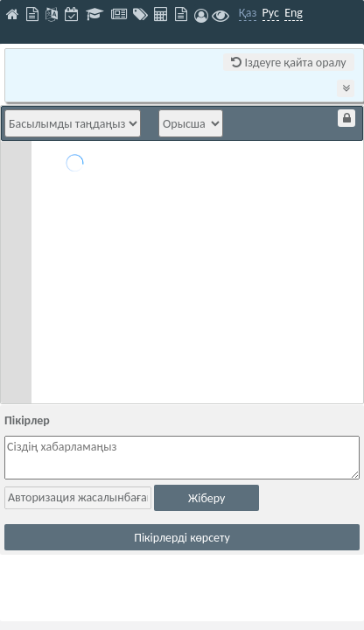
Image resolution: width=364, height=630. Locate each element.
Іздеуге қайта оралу (288, 63)
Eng (294, 13)
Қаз (248, 13)
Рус (271, 13)
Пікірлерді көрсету (182, 538)
